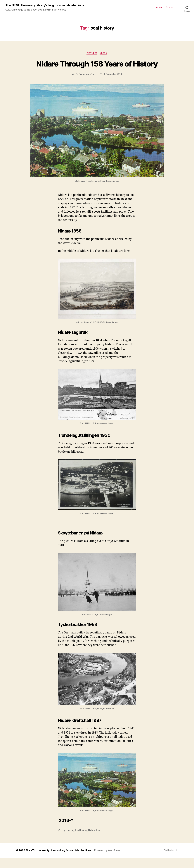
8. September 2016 (113, 84)
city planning (68, 840)
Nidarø (91, 840)
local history (81, 840)
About (159, 7)
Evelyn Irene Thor (87, 84)
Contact (170, 7)
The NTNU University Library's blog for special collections (47, 5)
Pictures (92, 53)
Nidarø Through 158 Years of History (97, 69)
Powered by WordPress (109, 860)
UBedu (104, 53)
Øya (98, 840)
